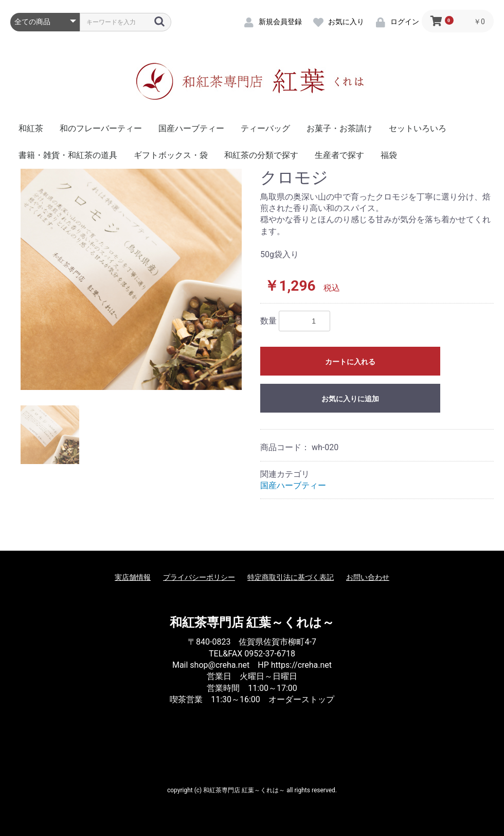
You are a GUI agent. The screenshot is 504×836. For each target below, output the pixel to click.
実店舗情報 (133, 577)
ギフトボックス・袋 (171, 155)
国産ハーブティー (191, 128)
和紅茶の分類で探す (261, 155)
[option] (131, 279)
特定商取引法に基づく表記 (291, 577)
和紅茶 (31, 128)
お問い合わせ (368, 577)
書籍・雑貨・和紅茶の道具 (68, 155)
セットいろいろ (418, 128)
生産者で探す (339, 155)
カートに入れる (350, 362)
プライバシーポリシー (199, 577)
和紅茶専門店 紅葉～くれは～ (252, 622)
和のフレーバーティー (101, 128)
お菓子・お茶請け (339, 128)
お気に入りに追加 (350, 399)
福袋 (389, 155)
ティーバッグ (265, 128)
